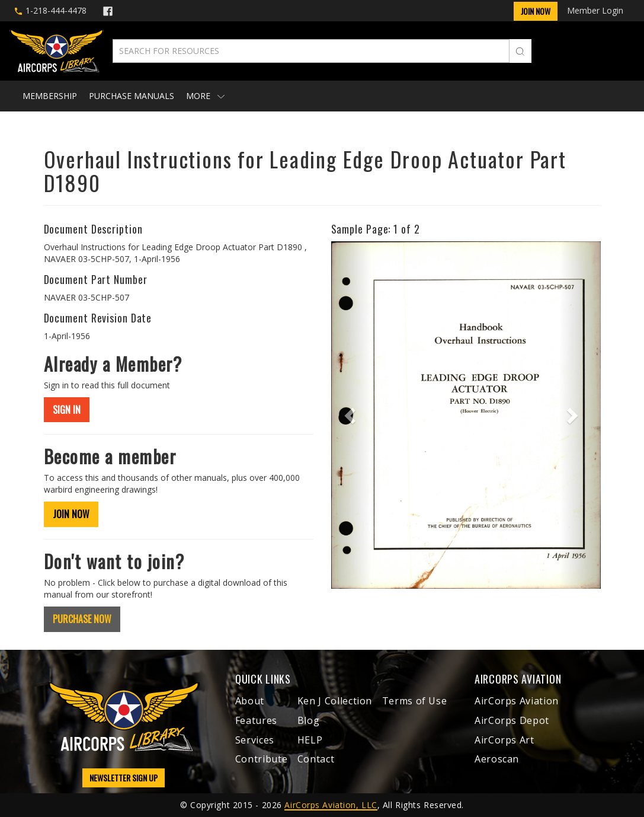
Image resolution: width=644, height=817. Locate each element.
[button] (351, 415)
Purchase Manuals (132, 96)
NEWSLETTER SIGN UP (124, 778)
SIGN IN (67, 410)
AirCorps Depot (512, 720)
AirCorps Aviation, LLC (331, 805)
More (205, 96)
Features (256, 720)
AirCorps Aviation (517, 701)
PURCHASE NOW (82, 619)
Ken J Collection (335, 701)
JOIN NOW (71, 514)
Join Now (536, 11)
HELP (310, 740)
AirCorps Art (504, 740)
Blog (309, 720)
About (250, 701)
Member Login (595, 10)
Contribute (261, 759)
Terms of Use (415, 701)
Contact (316, 759)
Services (255, 740)
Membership (50, 96)
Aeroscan (497, 759)
